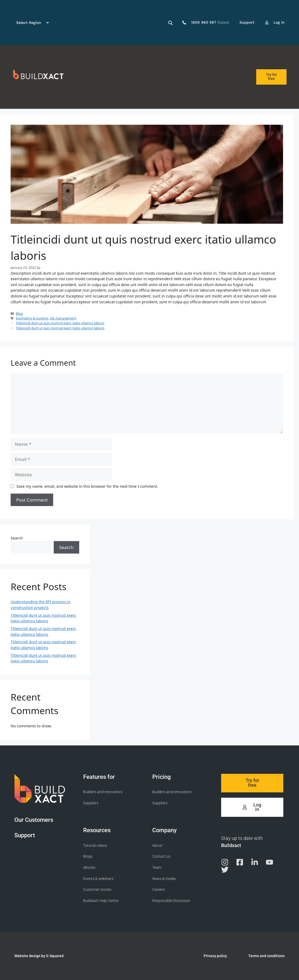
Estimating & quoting (32, 318)
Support (25, 835)
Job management (63, 318)
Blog (19, 314)
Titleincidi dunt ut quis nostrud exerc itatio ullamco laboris (60, 323)
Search (17, 538)
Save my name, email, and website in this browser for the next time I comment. (87, 486)
